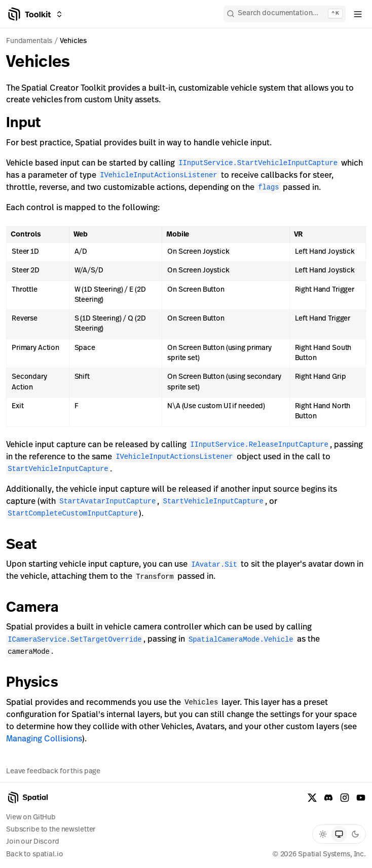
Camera (40, 608)
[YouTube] (361, 798)
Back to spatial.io (34, 855)
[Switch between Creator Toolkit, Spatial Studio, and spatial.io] (59, 14)
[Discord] (328, 798)
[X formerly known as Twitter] (312, 798)
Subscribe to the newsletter (51, 830)
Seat (28, 545)
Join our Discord (33, 842)
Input (30, 124)
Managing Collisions (44, 739)
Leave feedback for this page (53, 771)
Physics (39, 683)
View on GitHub (31, 818)
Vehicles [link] (73, 41)
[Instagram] (345, 798)
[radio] (323, 834)
